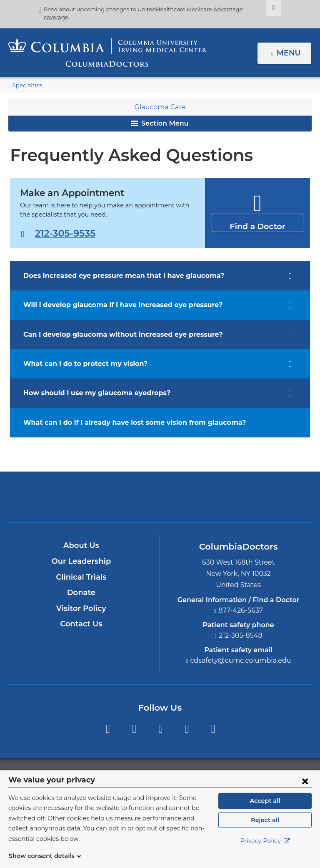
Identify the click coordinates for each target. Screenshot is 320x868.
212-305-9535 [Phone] (64, 233)
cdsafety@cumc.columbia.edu (241, 661)
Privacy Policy (265, 851)
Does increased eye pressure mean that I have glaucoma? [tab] (115, 276)
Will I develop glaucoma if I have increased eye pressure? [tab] (114, 305)
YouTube (161, 729)
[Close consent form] (305, 791)
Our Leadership (81, 561)
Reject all (265, 830)
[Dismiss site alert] (260, 8)
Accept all (265, 811)
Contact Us (81, 624)
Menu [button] (290, 53)
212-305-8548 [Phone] (241, 635)
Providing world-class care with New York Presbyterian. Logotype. (216, 502)
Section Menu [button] (160, 123)
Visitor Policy (81, 608)
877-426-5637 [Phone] (241, 610)
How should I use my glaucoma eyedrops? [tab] (91, 393)
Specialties (26, 85)
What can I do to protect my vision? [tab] (80, 364)
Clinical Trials (81, 577)
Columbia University (177, 775)
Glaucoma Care (160, 107)
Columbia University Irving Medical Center (121, 497)
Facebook (108, 729)
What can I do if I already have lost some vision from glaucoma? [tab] (125, 423)
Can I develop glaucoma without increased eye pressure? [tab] (114, 334)
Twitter (134, 729)
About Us (81, 545)
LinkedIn (187, 729)
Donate (81, 593)
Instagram (213, 729)
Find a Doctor (257, 222)
